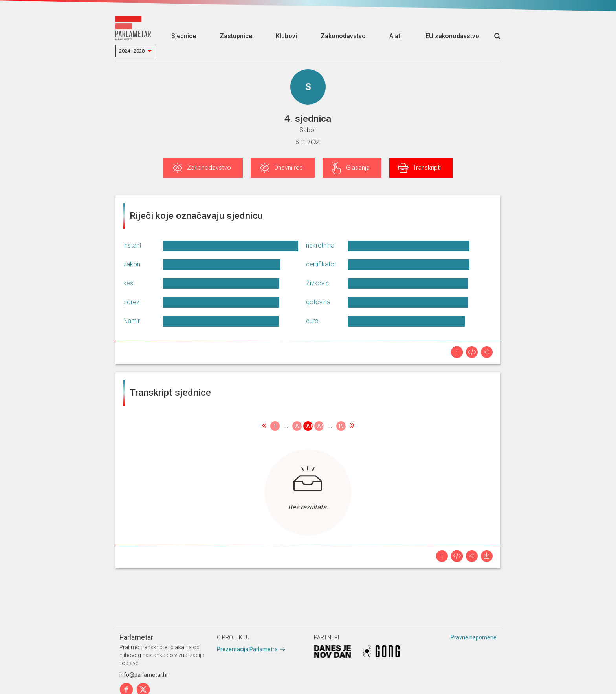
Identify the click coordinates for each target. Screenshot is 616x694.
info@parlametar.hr (144, 675)
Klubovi (286, 36)
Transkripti (427, 168)
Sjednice (184, 36)
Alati (396, 36)
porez (131, 302)
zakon (132, 264)
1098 (308, 426)
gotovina (318, 302)
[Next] (352, 426)
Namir (132, 321)
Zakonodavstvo (343, 36)
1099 (319, 426)
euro (312, 321)
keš (128, 283)
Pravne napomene (474, 637)
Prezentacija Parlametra (247, 649)
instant (132, 245)
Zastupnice (236, 36)
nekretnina (320, 245)
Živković (317, 283)
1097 (297, 426)
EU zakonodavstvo (452, 36)
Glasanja (358, 168)
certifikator (321, 264)
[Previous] (264, 426)
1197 (341, 426)
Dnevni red (289, 168)
